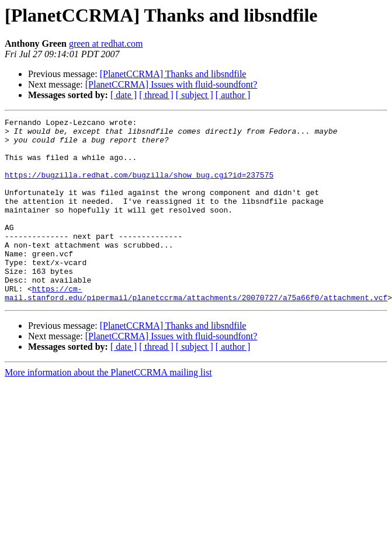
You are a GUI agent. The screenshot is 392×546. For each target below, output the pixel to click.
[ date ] (124, 95)
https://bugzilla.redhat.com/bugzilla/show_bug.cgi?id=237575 (139, 187)
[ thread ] (156, 95)
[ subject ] (195, 95)
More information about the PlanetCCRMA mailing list (108, 409)
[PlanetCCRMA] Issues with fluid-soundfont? (171, 84)
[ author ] (233, 95)
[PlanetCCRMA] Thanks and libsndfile (173, 74)
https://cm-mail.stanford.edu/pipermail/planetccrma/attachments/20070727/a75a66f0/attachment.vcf (196, 329)
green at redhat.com (106, 44)
